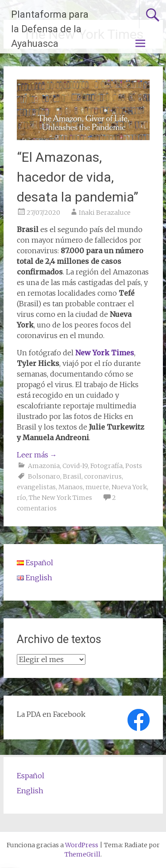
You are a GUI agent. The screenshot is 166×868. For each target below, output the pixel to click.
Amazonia (44, 466)
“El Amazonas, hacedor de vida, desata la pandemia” (77, 177)
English (30, 791)
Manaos (71, 487)
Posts (134, 466)
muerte (97, 487)
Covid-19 (75, 466)
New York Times (105, 353)
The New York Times (60, 498)
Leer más (37, 455)
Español (31, 776)
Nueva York (129, 487)
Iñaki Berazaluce (105, 213)
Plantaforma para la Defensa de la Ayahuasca (50, 29)
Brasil (72, 476)
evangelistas (36, 487)
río (21, 498)
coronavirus (103, 476)
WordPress (82, 845)
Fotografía (106, 466)
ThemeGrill (83, 854)
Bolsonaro (44, 476)
